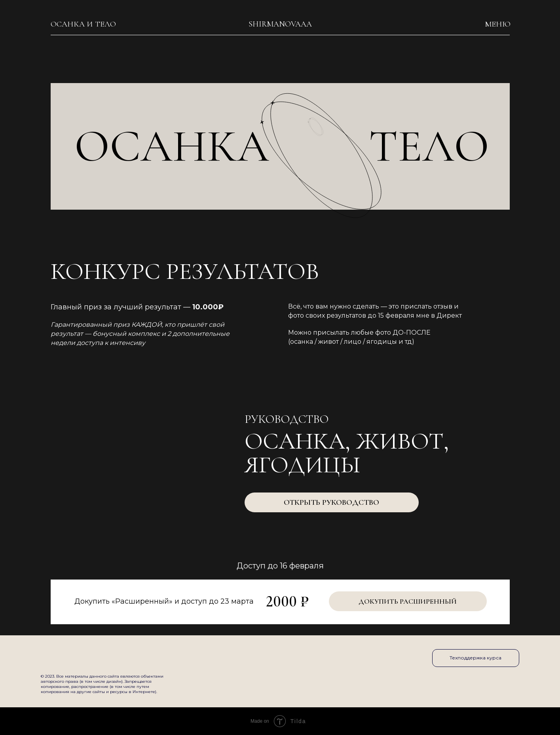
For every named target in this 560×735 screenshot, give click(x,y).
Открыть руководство (331, 502)
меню (498, 24)
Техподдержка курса (476, 658)
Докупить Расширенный (408, 601)
